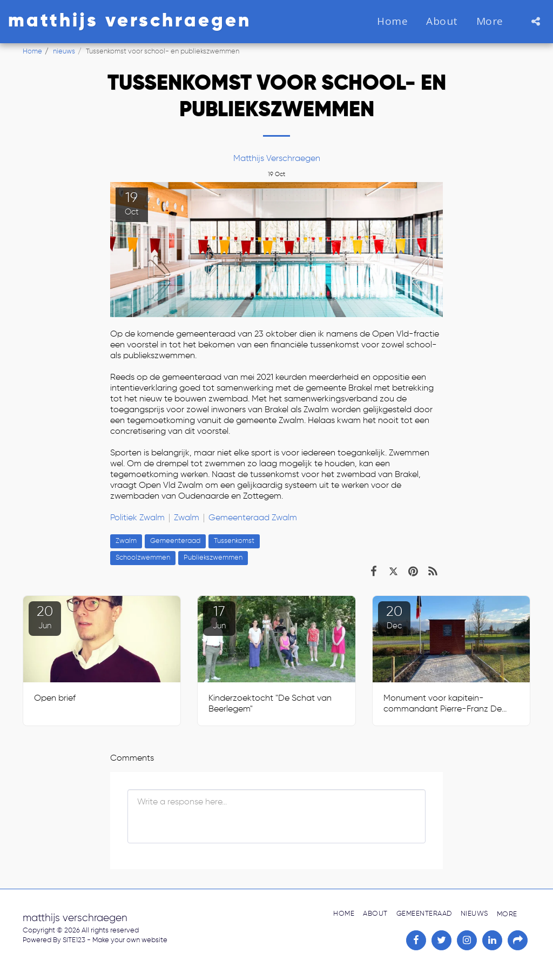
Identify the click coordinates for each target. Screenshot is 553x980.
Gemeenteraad (175, 541)
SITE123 (74, 940)
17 (219, 617)
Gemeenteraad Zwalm (253, 518)
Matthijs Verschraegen (277, 159)
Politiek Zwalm (137, 518)
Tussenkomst (234, 541)
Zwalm (187, 518)
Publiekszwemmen (213, 558)
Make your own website (130, 940)
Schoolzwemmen (143, 558)
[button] (535, 21)
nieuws (64, 52)
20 (45, 617)
